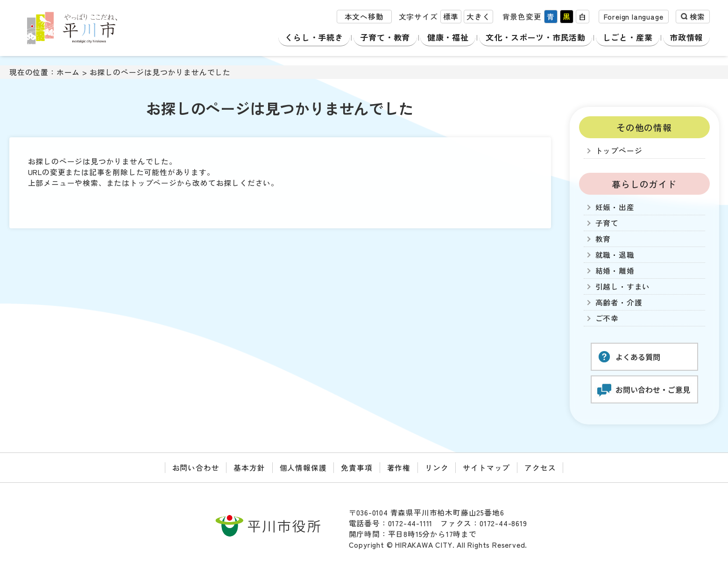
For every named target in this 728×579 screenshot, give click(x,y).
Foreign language (634, 18)
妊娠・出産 (615, 207)
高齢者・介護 (619, 302)
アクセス (540, 468)
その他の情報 (644, 127)
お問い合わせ (196, 468)
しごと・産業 (630, 37)
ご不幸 (607, 318)
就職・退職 (615, 255)
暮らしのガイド (644, 184)
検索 (697, 18)
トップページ (619, 151)
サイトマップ (486, 468)
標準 (451, 18)
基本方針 (249, 468)
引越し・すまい (623, 286)
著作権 (399, 468)
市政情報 (687, 37)
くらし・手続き (313, 37)
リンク (437, 468)
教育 (603, 239)
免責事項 (357, 468)
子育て (607, 223)
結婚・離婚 (615, 271)
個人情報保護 (303, 468)
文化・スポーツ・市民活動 (536, 37)
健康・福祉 (446, 37)
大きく (478, 18)
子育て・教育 (384, 37)
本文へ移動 (364, 18)
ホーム (68, 72)
